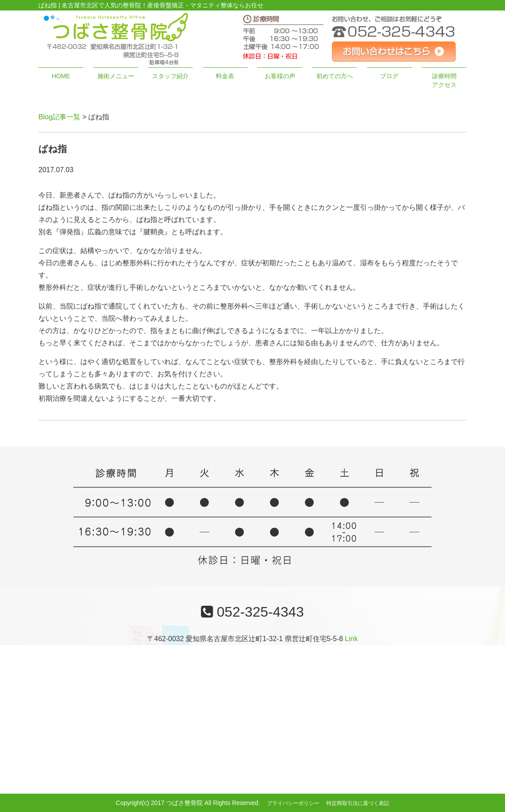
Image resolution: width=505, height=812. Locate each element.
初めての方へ (335, 76)
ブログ (389, 76)
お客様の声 (280, 76)
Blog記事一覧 (59, 117)
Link (351, 639)
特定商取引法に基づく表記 (358, 803)
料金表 (225, 76)
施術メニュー (116, 76)
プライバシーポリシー (293, 803)
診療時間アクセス (444, 80)
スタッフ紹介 (170, 76)
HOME (61, 76)
